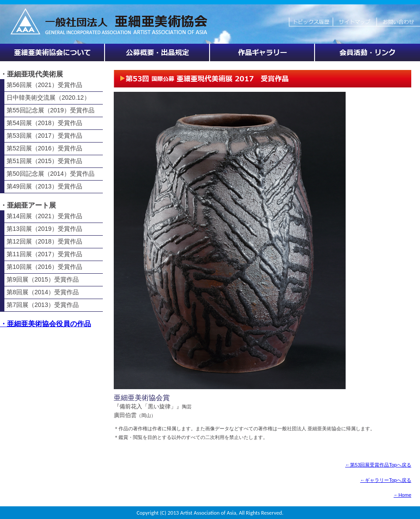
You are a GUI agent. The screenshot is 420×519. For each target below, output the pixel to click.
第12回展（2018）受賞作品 (44, 241)
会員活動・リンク (367, 52)
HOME (144, 17)
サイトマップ (354, 17)
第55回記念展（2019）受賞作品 (51, 110)
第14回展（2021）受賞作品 (44, 216)
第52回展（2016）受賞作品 (44, 148)
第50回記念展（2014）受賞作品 (51, 174)
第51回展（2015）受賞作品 (44, 161)
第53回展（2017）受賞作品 (44, 136)
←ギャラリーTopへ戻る (386, 480)
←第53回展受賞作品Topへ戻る (378, 465)
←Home (402, 495)
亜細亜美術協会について (52, 52)
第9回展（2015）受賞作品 (43, 279)
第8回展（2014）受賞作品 (43, 292)
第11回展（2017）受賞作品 (44, 254)
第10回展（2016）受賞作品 (44, 267)
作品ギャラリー (262, 52)
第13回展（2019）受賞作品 (44, 229)
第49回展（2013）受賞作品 (44, 186)
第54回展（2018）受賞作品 (44, 123)
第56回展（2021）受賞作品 (44, 85)
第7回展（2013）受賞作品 (43, 305)
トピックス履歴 (311, 17)
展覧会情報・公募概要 (157, 52)
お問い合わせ (398, 17)
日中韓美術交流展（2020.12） (48, 98)
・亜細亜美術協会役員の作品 (45, 324)
